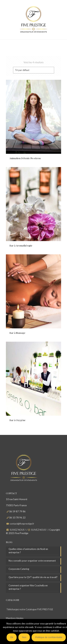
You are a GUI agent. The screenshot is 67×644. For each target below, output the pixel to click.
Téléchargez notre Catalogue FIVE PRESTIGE (30, 609)
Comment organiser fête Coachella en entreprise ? (28, 587)
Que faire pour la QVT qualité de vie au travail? (33, 577)
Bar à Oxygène (18, 420)
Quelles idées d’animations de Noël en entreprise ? (28, 551)
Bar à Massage (17, 333)
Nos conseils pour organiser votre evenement (32, 561)
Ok (12, 637)
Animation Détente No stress (25, 158)
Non (24, 637)
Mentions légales (15, 618)
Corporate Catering (19, 569)
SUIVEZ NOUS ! (18, 530)
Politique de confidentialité (49, 637)
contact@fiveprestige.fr (22, 524)
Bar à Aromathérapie (21, 245)
